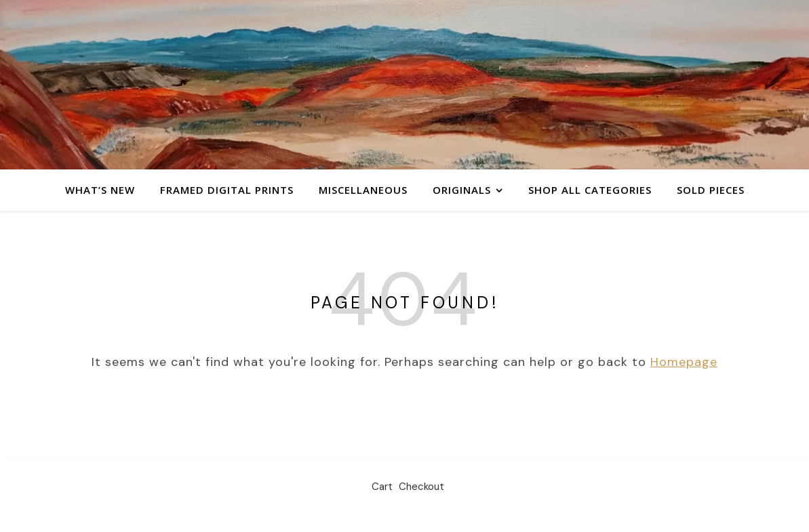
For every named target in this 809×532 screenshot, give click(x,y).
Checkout (421, 487)
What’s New (100, 190)
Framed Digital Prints (227, 190)
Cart (382, 487)
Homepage (684, 362)
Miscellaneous (363, 190)
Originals (462, 190)
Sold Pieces (711, 190)
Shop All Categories (590, 190)
